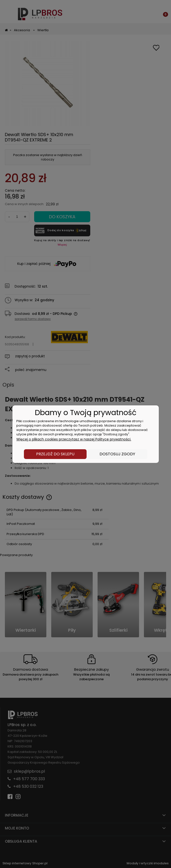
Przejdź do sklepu (55, 454)
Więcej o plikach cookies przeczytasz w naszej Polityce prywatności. (74, 439)
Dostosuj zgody (117, 454)
